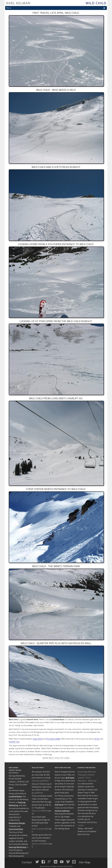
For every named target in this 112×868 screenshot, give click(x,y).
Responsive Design (17, 823)
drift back (70, 778)
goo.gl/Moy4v (37, 793)
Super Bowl (38, 739)
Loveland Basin (15, 796)
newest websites (62, 811)
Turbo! (80, 825)
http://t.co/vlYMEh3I (40, 811)
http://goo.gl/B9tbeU (40, 781)
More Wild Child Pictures (56, 758)
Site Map (85, 862)
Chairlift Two (14, 742)
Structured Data (16, 829)
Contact (27, 862)
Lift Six (97, 739)
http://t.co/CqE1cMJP (40, 829)
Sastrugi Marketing (17, 847)
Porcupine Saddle (53, 739)
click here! (59, 805)
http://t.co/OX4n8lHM (40, 844)
